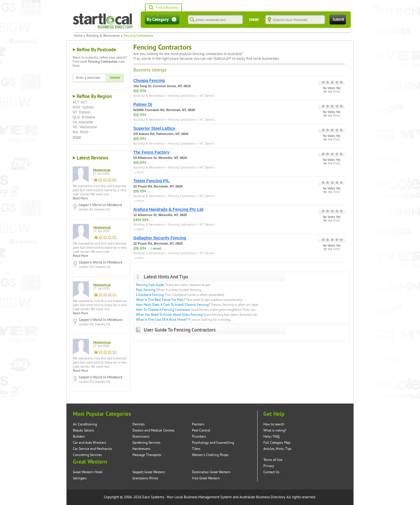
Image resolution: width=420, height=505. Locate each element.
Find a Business (163, 8)
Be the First (332, 92)
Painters (198, 424)
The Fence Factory (151, 152)
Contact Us (271, 472)
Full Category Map (277, 443)
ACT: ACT (80, 102)
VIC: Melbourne (85, 127)
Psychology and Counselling (213, 443)
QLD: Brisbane (84, 117)
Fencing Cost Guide (150, 285)
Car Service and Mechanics (92, 449)
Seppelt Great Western (149, 472)
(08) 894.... (142, 115)
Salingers (80, 478)
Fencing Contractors (182, 96)
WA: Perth (80, 132)
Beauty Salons (83, 431)
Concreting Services (87, 455)
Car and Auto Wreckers (90, 443)
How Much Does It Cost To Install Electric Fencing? (173, 305)
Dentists (139, 424)
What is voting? (275, 431)
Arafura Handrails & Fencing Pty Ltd (168, 209)
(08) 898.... (142, 91)
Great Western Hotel (88, 472)
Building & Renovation (103, 36)
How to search (274, 424)
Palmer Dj (143, 104)
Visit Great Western (206, 478)
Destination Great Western (211, 472)
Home (78, 36)
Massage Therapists (147, 455)
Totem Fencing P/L (151, 181)
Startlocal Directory (103, 21)
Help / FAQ (271, 437)
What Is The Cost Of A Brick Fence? (162, 320)
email (157, 249)
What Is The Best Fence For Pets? (160, 300)
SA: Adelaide (83, 122)
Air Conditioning (85, 424)
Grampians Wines (145, 478)
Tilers (196, 449)
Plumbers (199, 437)
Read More (80, 198)
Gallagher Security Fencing (160, 238)
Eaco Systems (153, 497)
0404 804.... (143, 220)
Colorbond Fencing (150, 295)
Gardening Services (146, 443)
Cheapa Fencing (149, 80)
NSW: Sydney (83, 107)
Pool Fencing (146, 290)
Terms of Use (273, 460)
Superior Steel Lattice (154, 128)
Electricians (141, 437)
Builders (79, 437)
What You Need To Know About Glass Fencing (169, 315)
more (77, 137)
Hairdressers (141, 449)
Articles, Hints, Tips (277, 449)
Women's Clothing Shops (210, 455)
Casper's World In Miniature (100, 205)
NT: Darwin (82, 112)
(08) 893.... (142, 139)
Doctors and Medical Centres (153, 431)
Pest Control (201, 431)
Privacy (269, 466)
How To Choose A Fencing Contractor (163, 310)
